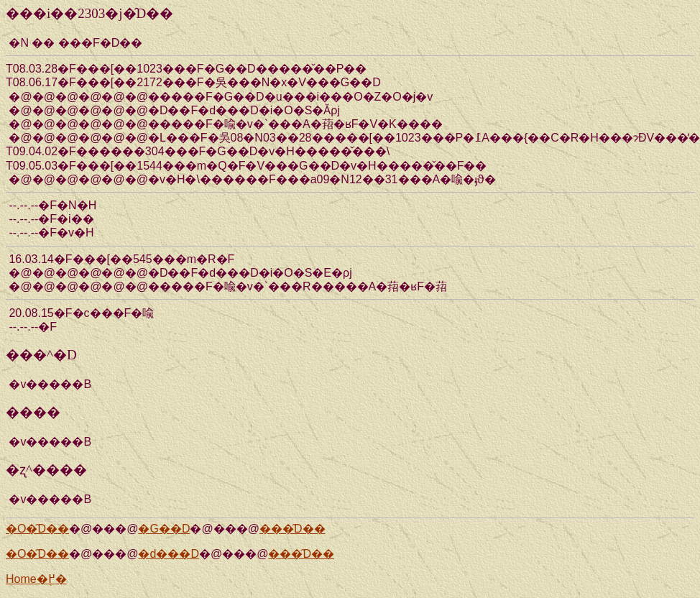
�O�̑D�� (37, 529)
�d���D (168, 554)
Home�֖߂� (36, 579)
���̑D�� (293, 529)
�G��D (164, 529)
